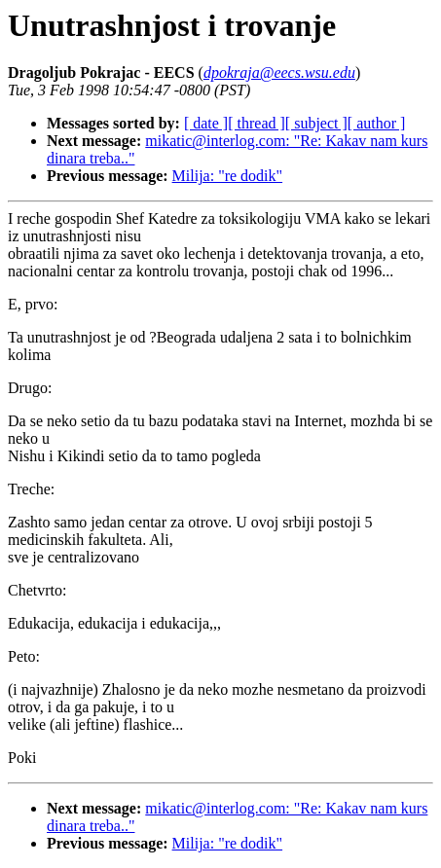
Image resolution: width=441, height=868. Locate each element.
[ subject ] (316, 123)
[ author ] (377, 123)
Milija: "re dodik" (228, 176)
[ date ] (206, 123)
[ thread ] (257, 123)
